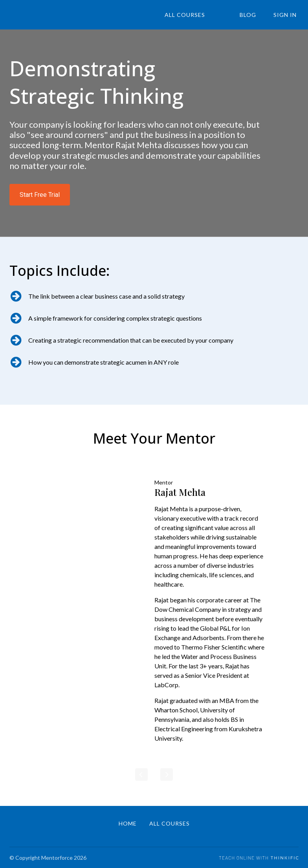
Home (128, 823)
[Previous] (141, 774)
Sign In (287, 15)
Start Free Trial (40, 195)
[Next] (167, 774)
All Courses (197, 15)
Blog (253, 15)
